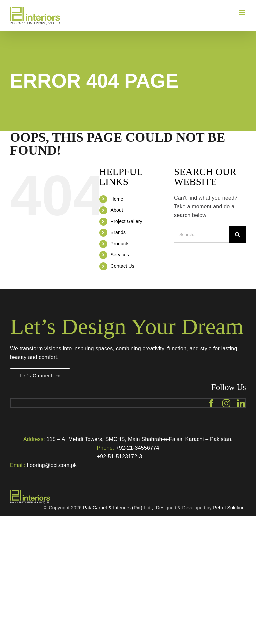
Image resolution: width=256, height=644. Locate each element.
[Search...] (202, 234)
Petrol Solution (229, 508)
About (117, 210)
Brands (118, 232)
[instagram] (226, 403)
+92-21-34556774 (137, 448)
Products (120, 244)
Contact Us (122, 266)
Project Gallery (126, 221)
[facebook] (211, 403)
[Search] (238, 234)
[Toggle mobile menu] (242, 13)
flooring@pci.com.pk (52, 465)
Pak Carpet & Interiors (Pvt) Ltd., (118, 508)
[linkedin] (241, 403)
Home (117, 199)
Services (120, 255)
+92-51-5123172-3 (119, 456)
